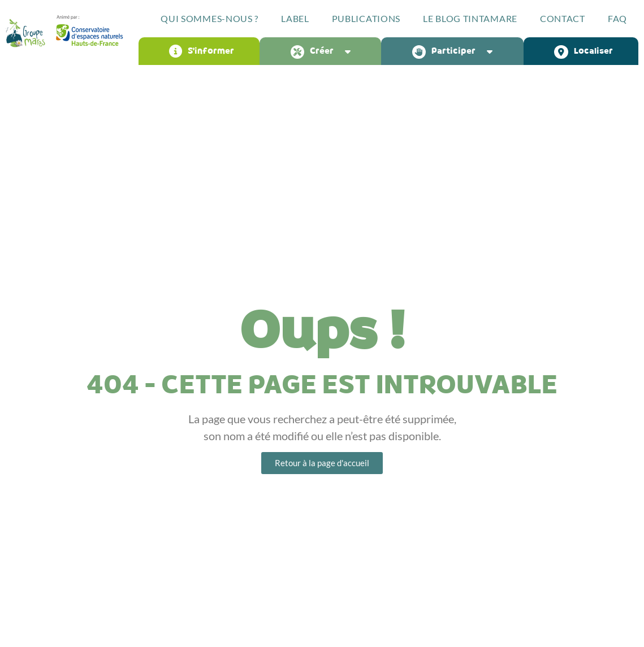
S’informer (202, 51)
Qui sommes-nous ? (209, 18)
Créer (323, 51)
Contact (563, 18)
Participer (455, 51)
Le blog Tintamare (470, 18)
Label (295, 18)
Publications (366, 18)
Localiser (584, 51)
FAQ (617, 18)
